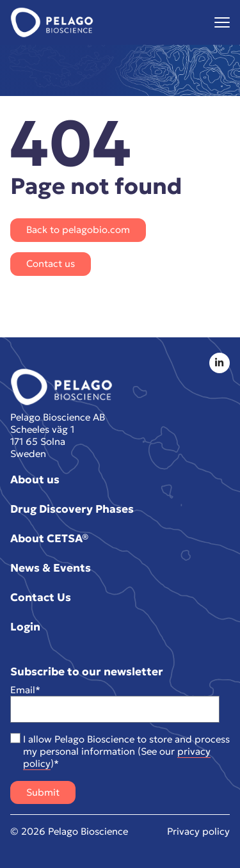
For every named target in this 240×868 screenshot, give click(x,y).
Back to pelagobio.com (78, 229)
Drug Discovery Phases (72, 509)
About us (35, 479)
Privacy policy (198, 831)
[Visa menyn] (222, 23)
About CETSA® (49, 538)
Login (25, 627)
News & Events (51, 568)
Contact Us (41, 597)
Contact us (51, 263)
